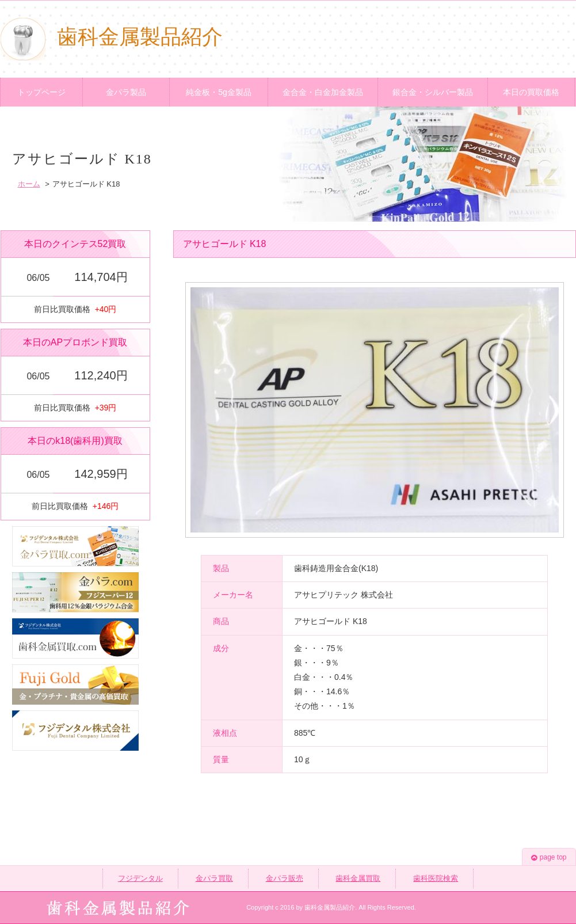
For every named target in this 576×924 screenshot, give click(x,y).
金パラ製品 (126, 92)
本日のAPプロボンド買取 (75, 342)
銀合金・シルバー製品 (433, 92)
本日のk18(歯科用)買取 (75, 441)
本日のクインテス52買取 (75, 244)
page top (549, 857)
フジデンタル (140, 878)
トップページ (41, 92)
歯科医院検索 (436, 878)
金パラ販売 (285, 878)
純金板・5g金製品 (219, 92)
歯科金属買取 (358, 878)
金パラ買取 (214, 878)
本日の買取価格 (531, 92)
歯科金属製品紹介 (112, 37)
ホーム (29, 184)
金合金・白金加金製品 (323, 92)
